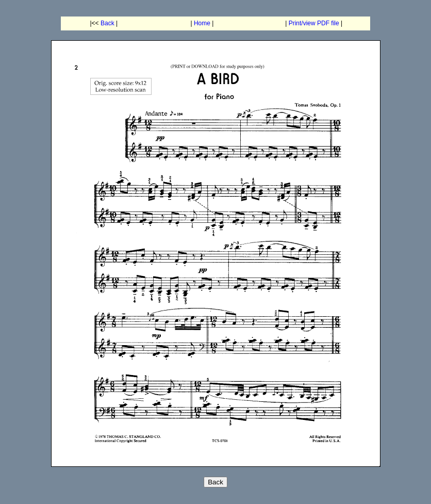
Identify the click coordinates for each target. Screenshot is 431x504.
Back (107, 23)
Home (202, 23)
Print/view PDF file (314, 23)
